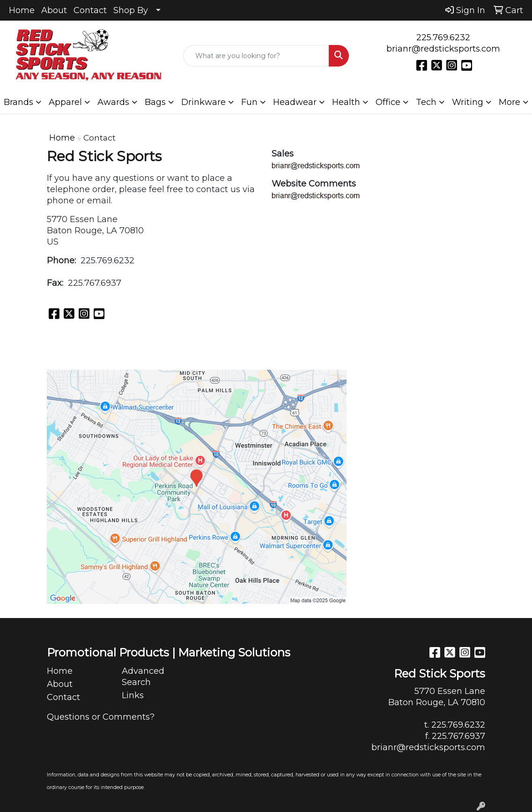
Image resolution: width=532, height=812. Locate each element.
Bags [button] (155, 102)
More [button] (510, 102)
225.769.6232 (443, 37)
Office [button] (388, 102)
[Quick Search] (256, 56)
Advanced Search (143, 677)
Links (133, 695)
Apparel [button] (65, 102)
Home (22, 10)
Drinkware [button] (203, 102)
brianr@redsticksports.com (443, 49)
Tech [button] (426, 102)
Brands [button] (18, 102)
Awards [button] (113, 102)
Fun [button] (249, 102)
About (54, 10)
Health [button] (346, 102)
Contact (90, 10)
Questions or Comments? (101, 717)
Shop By (131, 10)
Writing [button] (468, 102)
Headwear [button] (295, 102)
